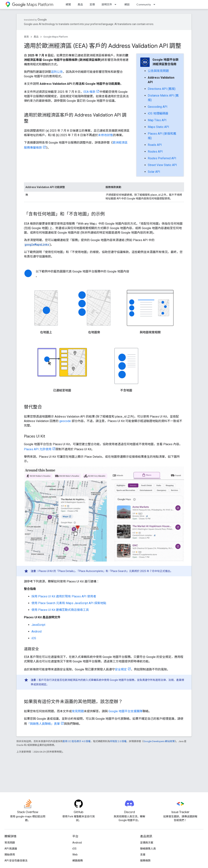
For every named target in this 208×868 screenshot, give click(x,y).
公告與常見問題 (158, 71)
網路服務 (78, 861)
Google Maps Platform (56, 37)
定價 (92, 4)
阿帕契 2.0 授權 (118, 741)
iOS (34, 638)
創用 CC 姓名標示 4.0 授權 (77, 741)
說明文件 (107, 4)
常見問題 (78, 711)
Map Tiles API (157, 120)
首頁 (26, 37)
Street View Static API (162, 165)
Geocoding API (158, 107)
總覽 (68, 4)
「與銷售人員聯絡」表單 (43, 724)
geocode (65, 421)
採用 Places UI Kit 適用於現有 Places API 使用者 (64, 596)
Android (36, 631)
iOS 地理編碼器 (158, 113)
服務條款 (145, 861)
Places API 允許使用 (38, 449)
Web (75, 855)
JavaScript (38, 625)
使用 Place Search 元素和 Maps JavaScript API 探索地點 (69, 603)
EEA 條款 (89, 92)
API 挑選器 (11, 849)
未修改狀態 (105, 135)
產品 (80, 4)
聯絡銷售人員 (148, 849)
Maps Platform (33, 5)
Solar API (154, 172)
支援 (143, 855)
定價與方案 (147, 843)
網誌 (127, 4)
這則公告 (57, 72)
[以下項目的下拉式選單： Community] (155, 4)
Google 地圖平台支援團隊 (126, 711)
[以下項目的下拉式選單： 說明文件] (117, 4)
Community (144, 4)
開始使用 (10, 855)
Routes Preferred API (162, 158)
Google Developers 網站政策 (159, 741)
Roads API (155, 145)
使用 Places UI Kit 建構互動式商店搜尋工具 (60, 610)
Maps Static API (158, 127)
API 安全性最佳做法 (16, 861)
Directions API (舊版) (162, 89)
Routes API (155, 152)
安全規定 (121, 669)
